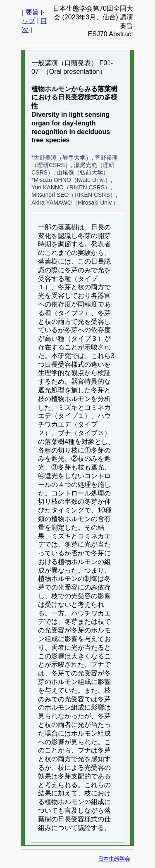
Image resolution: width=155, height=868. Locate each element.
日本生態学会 (114, 859)
